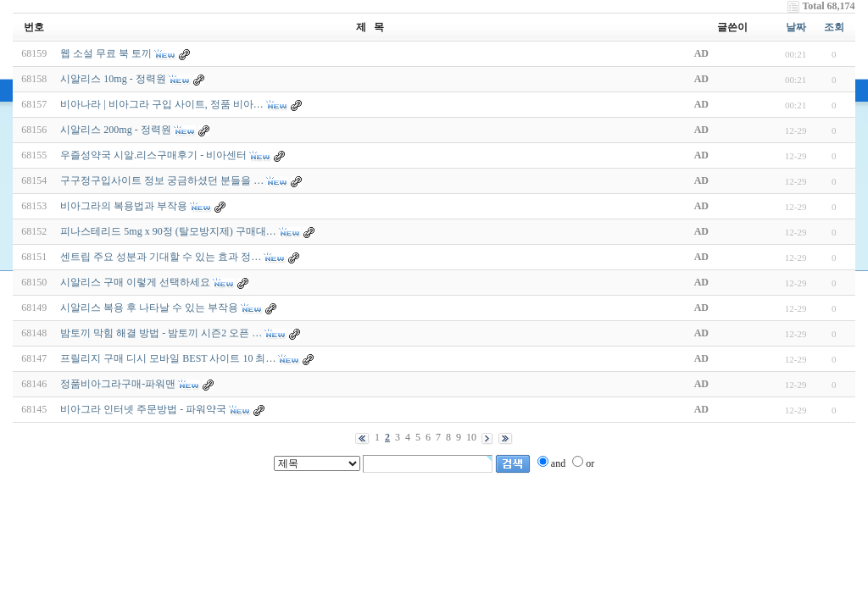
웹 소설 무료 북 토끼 (106, 53)
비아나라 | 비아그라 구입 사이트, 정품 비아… (161, 104)
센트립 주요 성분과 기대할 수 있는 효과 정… (161, 257)
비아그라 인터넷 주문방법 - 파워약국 (143, 409)
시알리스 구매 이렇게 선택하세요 (135, 282)
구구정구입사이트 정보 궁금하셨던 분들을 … (162, 180)
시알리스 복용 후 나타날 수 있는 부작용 (149, 308)
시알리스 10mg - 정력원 (113, 79)
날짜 (796, 27)
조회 (834, 27)
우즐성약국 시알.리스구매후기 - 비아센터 (155, 155)
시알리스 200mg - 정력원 (115, 130)
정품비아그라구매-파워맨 (118, 384)
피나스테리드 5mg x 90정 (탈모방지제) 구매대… (168, 231)
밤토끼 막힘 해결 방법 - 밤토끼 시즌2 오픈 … (161, 333)
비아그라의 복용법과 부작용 (124, 206)
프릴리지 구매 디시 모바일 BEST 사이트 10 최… (168, 358)
